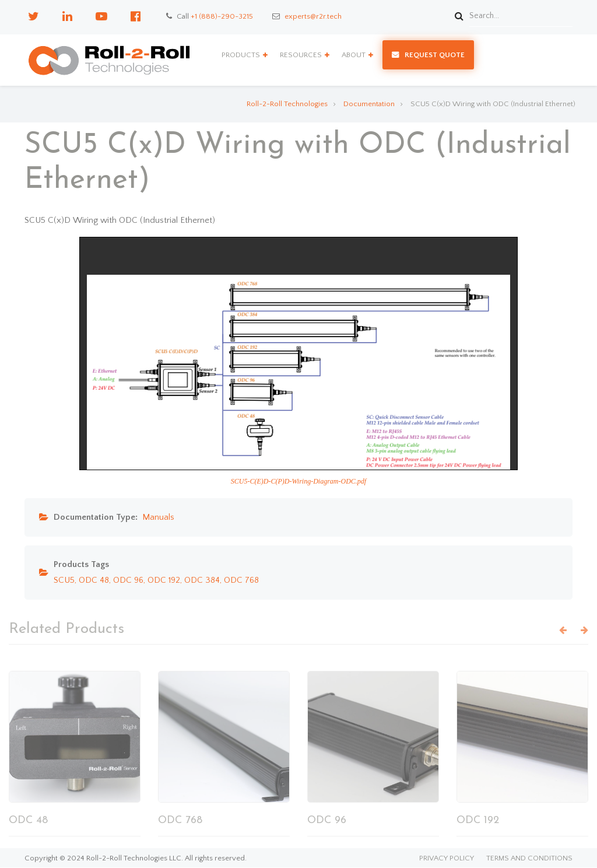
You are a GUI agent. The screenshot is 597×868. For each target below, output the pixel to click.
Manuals (158, 517)
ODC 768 (241, 580)
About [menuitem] (354, 55)
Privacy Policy (447, 858)
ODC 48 (94, 580)
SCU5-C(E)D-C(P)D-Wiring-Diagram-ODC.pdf (298, 481)
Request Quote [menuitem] (435, 55)
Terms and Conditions (529, 858)
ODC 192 (164, 580)
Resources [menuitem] (301, 55)
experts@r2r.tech (313, 16)
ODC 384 (202, 580)
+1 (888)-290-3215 (222, 16)
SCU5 (64, 580)
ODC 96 (128, 580)
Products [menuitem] (241, 55)
